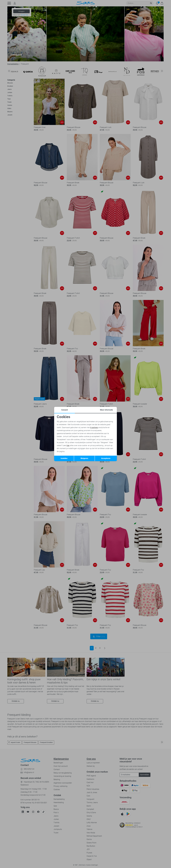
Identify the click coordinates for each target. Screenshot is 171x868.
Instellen (64, 458)
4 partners (94, 427)
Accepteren (106, 458)
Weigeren (84, 458)
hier (68, 445)
